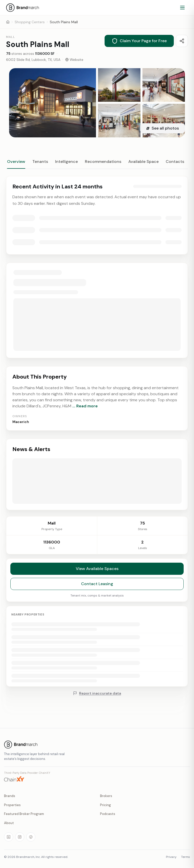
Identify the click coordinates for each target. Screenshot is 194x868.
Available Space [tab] (143, 162)
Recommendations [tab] (103, 162)
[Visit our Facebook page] (31, 837)
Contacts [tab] (175, 162)
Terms (186, 857)
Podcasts (108, 814)
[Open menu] (182, 8)
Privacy (171, 857)
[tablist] (97, 164)
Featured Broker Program (24, 814)
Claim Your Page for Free (139, 41)
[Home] (8, 22)
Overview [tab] (16, 162)
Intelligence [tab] (66, 162)
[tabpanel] (97, 343)
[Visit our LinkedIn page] (9, 837)
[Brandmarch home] (97, 745)
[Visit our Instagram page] (20, 837)
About (9, 823)
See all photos (163, 128)
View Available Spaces (97, 572)
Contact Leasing (97, 587)
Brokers (106, 796)
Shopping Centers (30, 22)
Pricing (105, 805)
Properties (12, 805)
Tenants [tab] (40, 162)
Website (74, 60)
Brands (10, 796)
